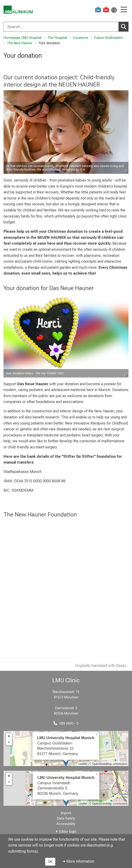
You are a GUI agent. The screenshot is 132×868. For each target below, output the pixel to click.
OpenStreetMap (102, 764)
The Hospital (57, 38)
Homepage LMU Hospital (22, 38)
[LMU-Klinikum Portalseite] (20, 10)
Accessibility (66, 824)
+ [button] (9, 736)
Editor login (68, 832)
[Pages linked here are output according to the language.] (114, 10)
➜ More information (78, 861)
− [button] (9, 742)
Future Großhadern (109, 38)
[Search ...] (61, 27)
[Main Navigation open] (124, 10)
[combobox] (66, 27)
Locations (81, 38)
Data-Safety (66, 819)
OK (50, 862)
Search (125, 26)
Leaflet (83, 764)
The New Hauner (20, 43)
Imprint (66, 813)
